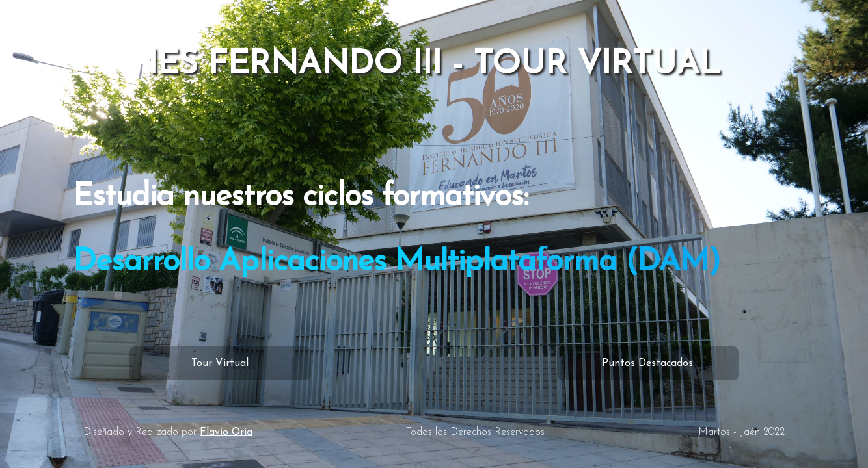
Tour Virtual (220, 363)
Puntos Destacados (647, 363)
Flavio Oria (226, 432)
